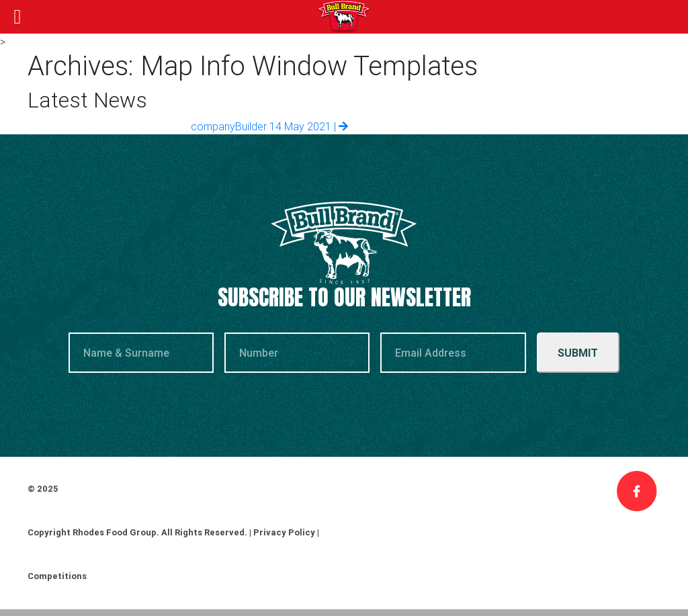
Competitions (57, 576)
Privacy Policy (284, 532)
